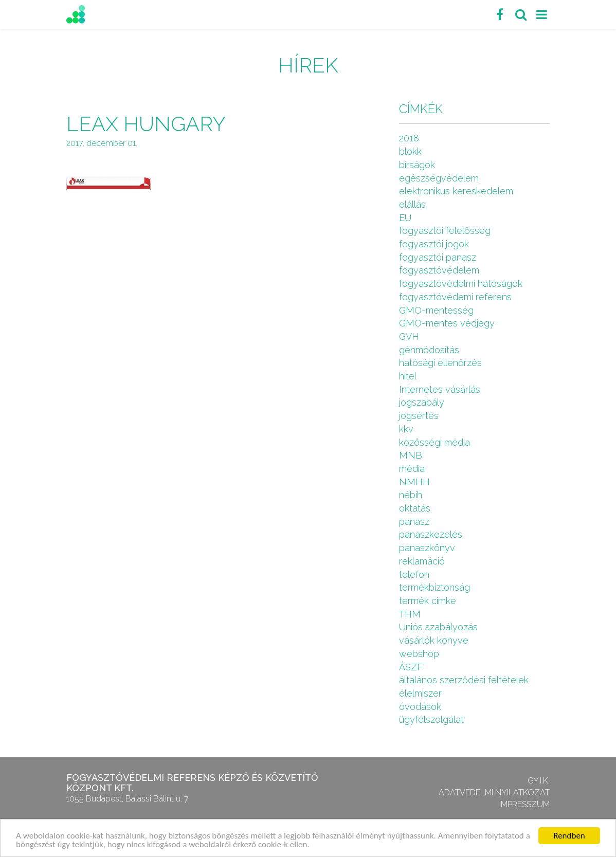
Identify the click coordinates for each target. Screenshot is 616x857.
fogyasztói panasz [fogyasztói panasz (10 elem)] (438, 257)
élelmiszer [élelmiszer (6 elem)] (420, 693)
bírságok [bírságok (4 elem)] (417, 165)
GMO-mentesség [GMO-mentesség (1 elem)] (436, 310)
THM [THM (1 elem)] (410, 614)
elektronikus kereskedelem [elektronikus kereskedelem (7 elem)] (456, 191)
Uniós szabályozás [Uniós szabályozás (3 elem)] (438, 627)
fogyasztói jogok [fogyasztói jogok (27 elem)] (434, 244)
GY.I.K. (539, 781)
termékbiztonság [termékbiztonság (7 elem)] (434, 587)
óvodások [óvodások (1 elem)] (420, 707)
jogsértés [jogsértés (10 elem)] (419, 416)
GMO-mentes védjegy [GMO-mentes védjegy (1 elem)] (447, 323)
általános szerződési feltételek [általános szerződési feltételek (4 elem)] (464, 680)
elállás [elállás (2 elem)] (412, 204)
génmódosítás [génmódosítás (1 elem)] (429, 350)
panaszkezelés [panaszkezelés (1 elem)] (431, 534)
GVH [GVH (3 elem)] (409, 336)
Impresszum (524, 804)
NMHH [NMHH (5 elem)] (414, 482)
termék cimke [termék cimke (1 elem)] (428, 601)
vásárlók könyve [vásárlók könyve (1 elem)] (434, 640)
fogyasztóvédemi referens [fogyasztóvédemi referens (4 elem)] (455, 297)
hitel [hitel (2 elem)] (408, 376)
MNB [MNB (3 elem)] (411, 455)
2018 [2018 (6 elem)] (409, 138)
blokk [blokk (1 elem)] (410, 151)
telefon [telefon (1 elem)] (414, 575)
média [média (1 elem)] (412, 469)
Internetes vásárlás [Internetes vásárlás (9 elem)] (440, 389)
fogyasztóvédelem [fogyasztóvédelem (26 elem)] (439, 270)
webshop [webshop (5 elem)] (419, 654)
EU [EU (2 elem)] (405, 218)
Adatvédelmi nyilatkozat (494, 792)
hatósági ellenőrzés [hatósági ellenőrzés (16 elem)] (440, 363)
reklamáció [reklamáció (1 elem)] (422, 561)
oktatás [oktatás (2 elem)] (415, 508)
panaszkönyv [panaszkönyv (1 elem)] (427, 548)
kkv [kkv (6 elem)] (406, 429)
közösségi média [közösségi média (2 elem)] (434, 442)
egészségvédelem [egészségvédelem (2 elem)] (439, 178)
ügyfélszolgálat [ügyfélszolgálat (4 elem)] (431, 719)
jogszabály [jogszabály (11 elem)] (422, 402)
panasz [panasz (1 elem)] (414, 522)
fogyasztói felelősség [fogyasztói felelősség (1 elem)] (445, 231)
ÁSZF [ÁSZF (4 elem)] (411, 667)
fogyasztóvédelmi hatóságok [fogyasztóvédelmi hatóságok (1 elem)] (461, 284)
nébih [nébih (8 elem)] (411, 495)
